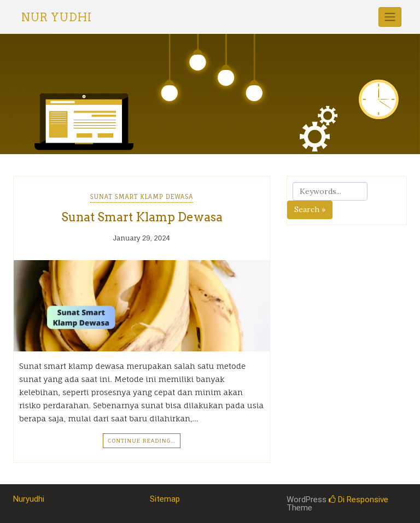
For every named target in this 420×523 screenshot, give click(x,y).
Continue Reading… (142, 440)
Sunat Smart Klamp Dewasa (142, 197)
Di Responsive (358, 500)
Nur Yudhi (57, 17)
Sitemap (165, 499)
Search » (310, 209)
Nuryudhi (29, 499)
